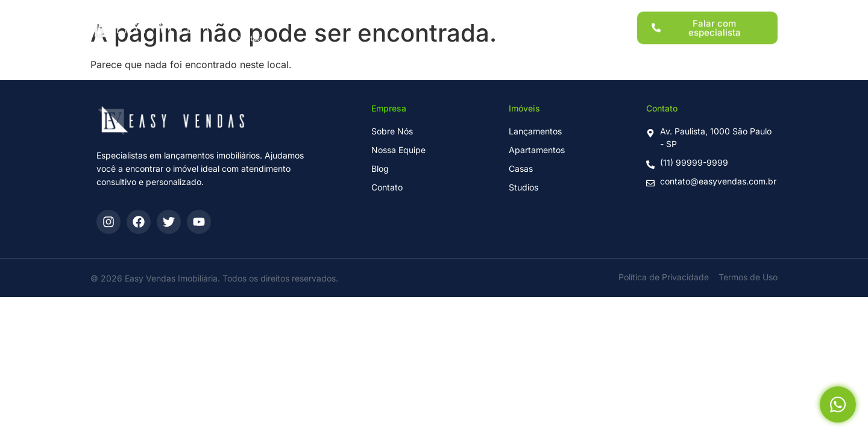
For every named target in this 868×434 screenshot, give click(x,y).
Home (246, 11)
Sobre (510, 11)
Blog (553, 11)
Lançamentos (307, 11)
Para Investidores (442, 11)
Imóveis (371, 11)
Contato (249, 32)
